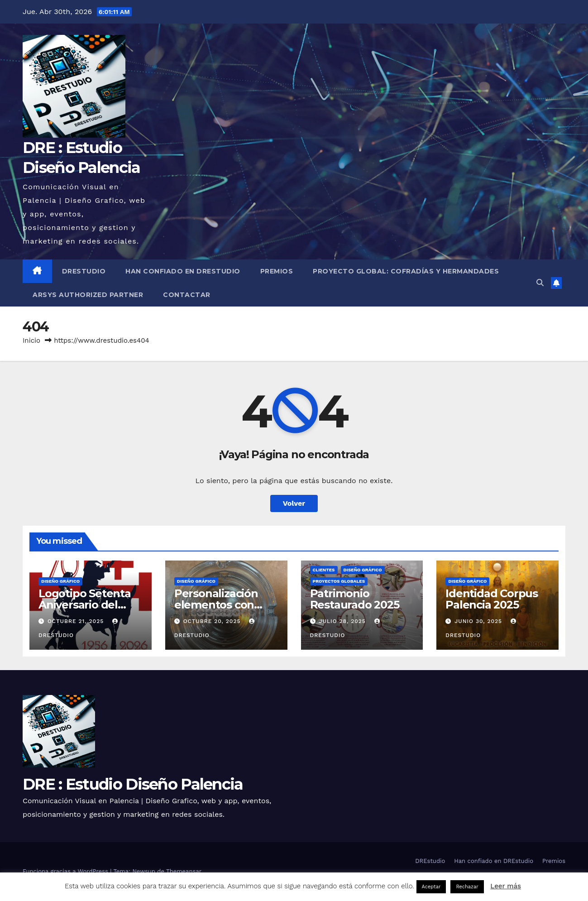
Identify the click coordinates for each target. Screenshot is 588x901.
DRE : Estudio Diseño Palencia (133, 784)
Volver (294, 503)
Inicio (31, 340)
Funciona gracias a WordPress (66, 871)
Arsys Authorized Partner (88, 295)
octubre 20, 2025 (213, 621)
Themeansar (184, 871)
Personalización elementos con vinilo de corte (216, 605)
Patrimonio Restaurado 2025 (355, 599)
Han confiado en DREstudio (183, 271)
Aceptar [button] (431, 887)
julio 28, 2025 (343, 621)
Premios (277, 271)
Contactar (187, 295)
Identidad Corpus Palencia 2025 (492, 599)
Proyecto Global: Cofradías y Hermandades (406, 271)
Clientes (324, 570)
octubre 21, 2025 (77, 621)
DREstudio (84, 271)
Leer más (506, 886)
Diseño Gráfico (60, 581)
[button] (540, 283)
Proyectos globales (339, 581)
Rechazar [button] (467, 887)
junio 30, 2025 (479, 621)
